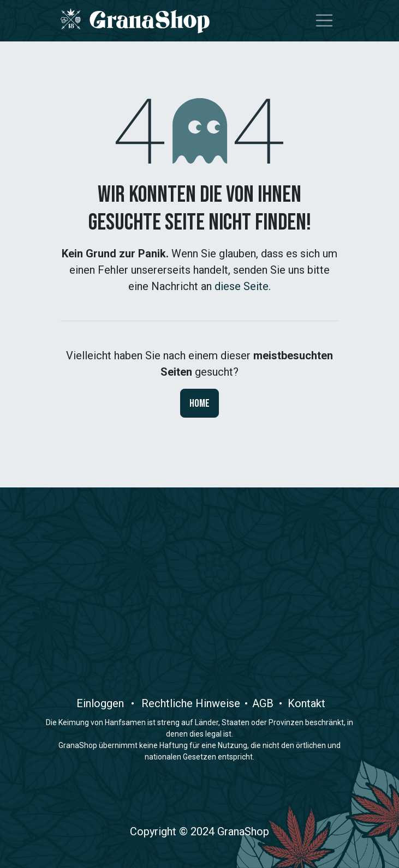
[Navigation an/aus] (324, 21)
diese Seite (242, 286)
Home (199, 403)
